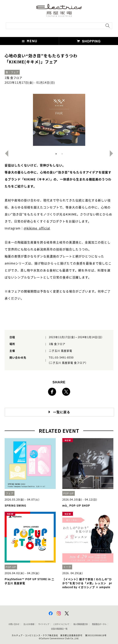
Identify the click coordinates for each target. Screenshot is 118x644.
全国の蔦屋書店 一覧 (59, 629)
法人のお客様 (29, 624)
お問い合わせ (14, 624)
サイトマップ (44, 624)
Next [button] (113, 153)
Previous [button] (5, 153)
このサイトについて (61, 624)
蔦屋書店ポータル (99, 624)
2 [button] (62, 154)
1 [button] (56, 154)
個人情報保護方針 (81, 624)
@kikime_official (37, 228)
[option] (59, 120)
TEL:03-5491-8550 (61, 358)
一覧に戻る (62, 412)
